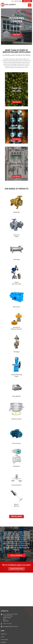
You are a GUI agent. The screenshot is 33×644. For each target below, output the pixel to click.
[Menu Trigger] (30, 5)
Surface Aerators (17, 485)
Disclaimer (4, 642)
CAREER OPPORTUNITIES (17, 569)
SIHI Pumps (17, 259)
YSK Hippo (17, 352)
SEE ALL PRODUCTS (16, 555)
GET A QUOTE (27, 1)
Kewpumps (16, 212)
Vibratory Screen (16, 419)
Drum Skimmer (16, 396)
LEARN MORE (16, 35)
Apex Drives (17, 307)
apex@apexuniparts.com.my (11, 626)
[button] (15, 44)
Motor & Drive (16, 443)
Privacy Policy (4, 639)
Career (3, 637)
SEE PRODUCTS (16, 102)
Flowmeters (17, 466)
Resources (4, 634)
